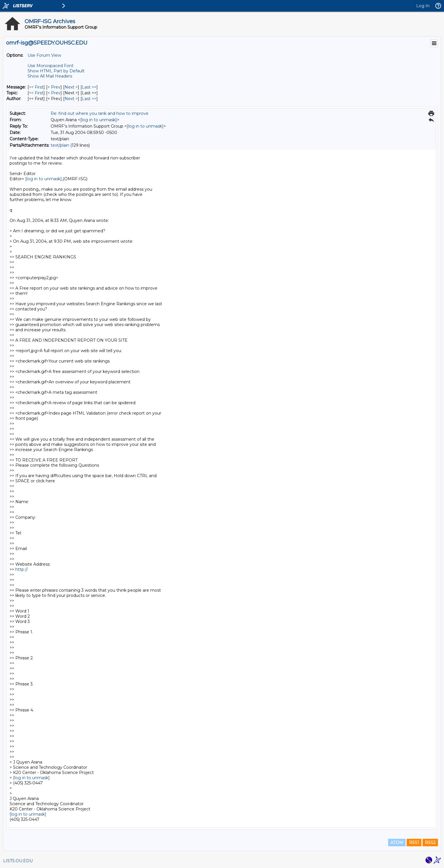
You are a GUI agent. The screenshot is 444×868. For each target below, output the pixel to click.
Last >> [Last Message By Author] (89, 99)
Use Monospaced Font (51, 66)
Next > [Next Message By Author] (71, 99)
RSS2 (430, 843)
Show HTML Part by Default (56, 71)
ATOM (397, 843)
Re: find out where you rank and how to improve (100, 113)
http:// (22, 569)
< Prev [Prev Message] (54, 87)
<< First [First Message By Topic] (36, 93)
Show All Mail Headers (50, 76)
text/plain (60, 145)
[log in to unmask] (99, 120)
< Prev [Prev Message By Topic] (54, 93)
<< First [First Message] (36, 87)
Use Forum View (44, 55)
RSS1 (414, 843)
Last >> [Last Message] (89, 87)
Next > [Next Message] (71, 87)
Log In (423, 6)
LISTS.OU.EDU (18, 861)
